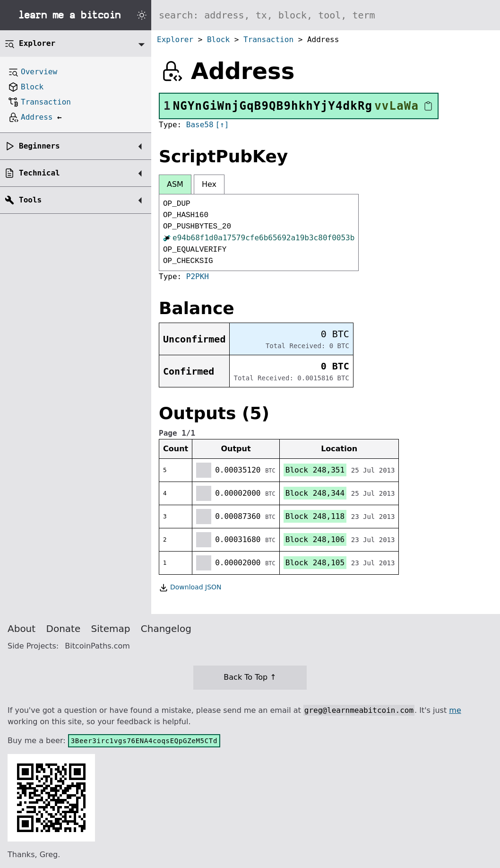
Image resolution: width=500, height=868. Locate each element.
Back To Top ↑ (250, 677)
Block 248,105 (315, 563)
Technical (39, 173)
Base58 (200, 125)
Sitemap (111, 629)
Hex (209, 184)
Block (218, 39)
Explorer (175, 39)
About (22, 629)
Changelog (166, 629)
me (455, 710)
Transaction (268, 39)
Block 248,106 (315, 539)
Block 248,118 (315, 516)
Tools (30, 200)
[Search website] (326, 15)
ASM (175, 184)
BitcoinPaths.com (97, 646)
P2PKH (198, 276)
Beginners (39, 146)
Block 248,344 (315, 493)
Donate (64, 629)
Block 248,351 (315, 470)
